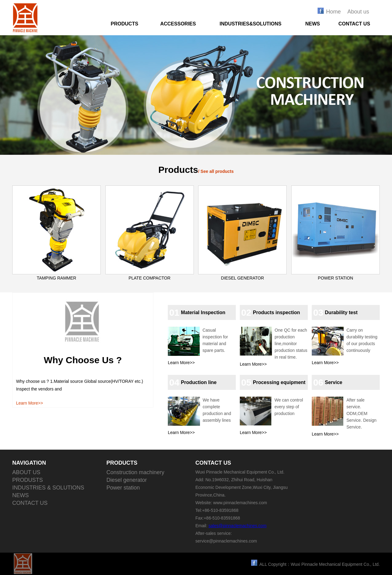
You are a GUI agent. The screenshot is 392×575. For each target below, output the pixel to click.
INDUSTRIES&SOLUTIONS (251, 24)
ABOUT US (26, 472)
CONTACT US (354, 24)
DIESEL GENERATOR (243, 278)
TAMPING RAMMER (57, 278)
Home (334, 12)
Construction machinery (136, 472)
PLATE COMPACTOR (150, 278)
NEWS (313, 24)
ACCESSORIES (178, 24)
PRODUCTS (125, 24)
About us (358, 12)
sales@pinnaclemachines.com (237, 526)
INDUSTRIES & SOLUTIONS (48, 488)
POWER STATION (335, 278)
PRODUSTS (28, 480)
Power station (123, 488)
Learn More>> (29, 403)
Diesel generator (127, 480)
